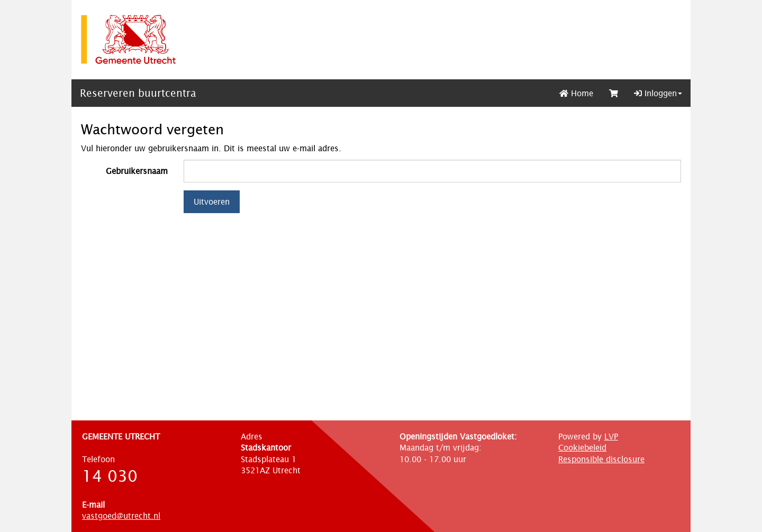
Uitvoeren (212, 202)
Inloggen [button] (658, 93)
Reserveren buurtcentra (138, 93)
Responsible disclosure (601, 459)
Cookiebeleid (582, 448)
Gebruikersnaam (137, 171)
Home (576, 93)
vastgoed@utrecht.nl (121, 516)
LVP (611, 437)
